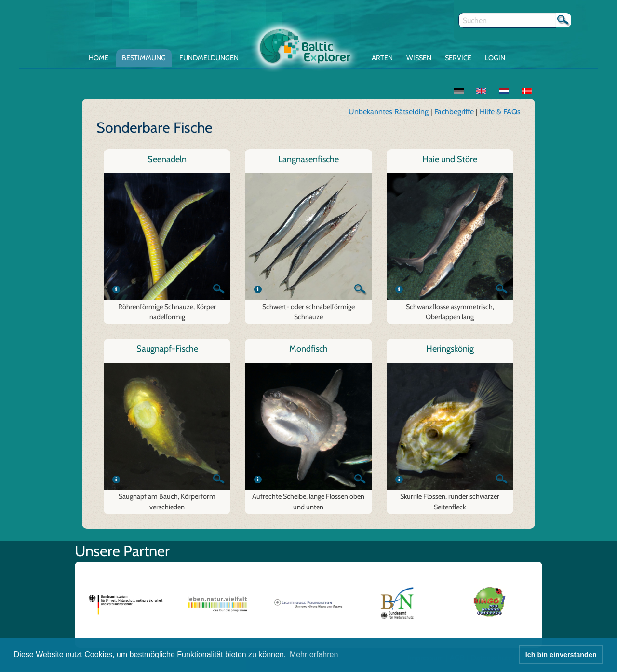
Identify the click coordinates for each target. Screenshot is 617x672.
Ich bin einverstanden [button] (561, 655)
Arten (382, 58)
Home (99, 58)
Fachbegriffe (455, 112)
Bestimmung (144, 58)
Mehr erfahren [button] (314, 654)
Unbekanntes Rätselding (389, 112)
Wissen (419, 58)
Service (458, 58)
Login (495, 58)
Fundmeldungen (209, 58)
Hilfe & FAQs (500, 112)
